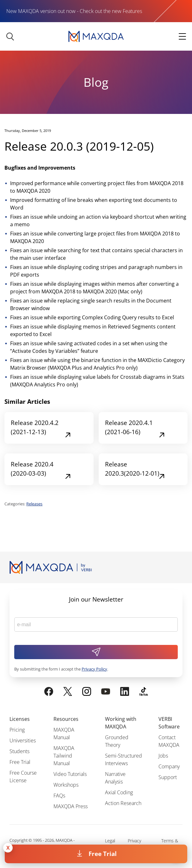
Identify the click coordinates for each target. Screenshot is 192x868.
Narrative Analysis (115, 778)
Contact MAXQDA (169, 741)
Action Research (123, 803)
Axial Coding (119, 792)
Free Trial (103, 854)
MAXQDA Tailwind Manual (64, 756)
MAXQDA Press (71, 806)
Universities (23, 740)
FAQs (59, 796)
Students (19, 751)
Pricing (17, 730)
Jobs (163, 756)
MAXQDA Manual (64, 734)
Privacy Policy (94, 669)
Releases (34, 504)
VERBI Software (169, 723)
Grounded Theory (117, 741)
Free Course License (23, 777)
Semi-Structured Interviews (124, 759)
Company (169, 766)
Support (168, 777)
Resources (66, 719)
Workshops (66, 785)
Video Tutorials (70, 774)
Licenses (20, 719)
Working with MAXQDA (121, 723)
